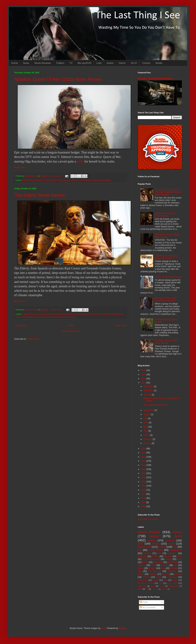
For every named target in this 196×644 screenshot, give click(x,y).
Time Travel (173, 583)
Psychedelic (174, 586)
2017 (144, 469)
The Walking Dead (151, 559)
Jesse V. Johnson (71, 180)
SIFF (140, 544)
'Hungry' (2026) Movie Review (155, 79)
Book (179, 559)
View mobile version (71, 331)
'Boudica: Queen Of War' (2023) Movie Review (58, 79)
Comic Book (156, 550)
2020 (144, 457)
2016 (144, 473)
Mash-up (155, 589)
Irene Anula (106, 314)
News (26, 63)
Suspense (172, 577)
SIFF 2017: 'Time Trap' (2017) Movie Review (166, 300)
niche (80, 161)
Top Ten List (155, 571)
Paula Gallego (27, 317)
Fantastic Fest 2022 (44, 314)
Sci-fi (178, 536)
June (146, 423)
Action (110, 63)
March (147, 435)
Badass (32, 180)
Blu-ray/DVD (85, 63)
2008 (144, 506)
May (146, 427)
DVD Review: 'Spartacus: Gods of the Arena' (167, 257)
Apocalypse (143, 580)
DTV (180, 556)
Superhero (172, 553)
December (149, 386)
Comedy (170, 540)
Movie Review (85, 180)
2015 (144, 477)
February (148, 439)
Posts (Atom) (33, 339)
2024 (144, 379)
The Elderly (57, 317)
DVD (159, 553)
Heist (153, 586)
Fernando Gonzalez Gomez (65, 314)
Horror (122, 63)
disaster (178, 574)
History (60, 180)
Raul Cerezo (39, 317)
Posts (144, 602)
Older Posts (121, 326)
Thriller (156, 544)
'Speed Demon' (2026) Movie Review (165, 215)
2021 (144, 453)
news (94, 180)
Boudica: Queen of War (46, 180)
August (147, 414)
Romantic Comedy (146, 583)
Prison (175, 580)
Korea (155, 556)
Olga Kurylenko (104, 180)
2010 (144, 498)
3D (147, 589)
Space (141, 574)
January (148, 443)
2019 (144, 461)
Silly (140, 571)
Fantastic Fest (28, 314)
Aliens (141, 568)
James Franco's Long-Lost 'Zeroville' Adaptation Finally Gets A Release (168, 192)
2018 (144, 465)
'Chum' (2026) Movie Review (168, 277)
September (149, 410)
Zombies (147, 553)
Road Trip (142, 586)
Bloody (155, 580)
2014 (144, 482)
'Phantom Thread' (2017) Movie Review (167, 342)
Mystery (174, 568)
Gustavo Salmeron (85, 314)
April (146, 431)
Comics (146, 63)
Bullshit (146, 577)
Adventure (173, 562)
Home (15, 63)
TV (71, 63)
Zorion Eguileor (69, 317)
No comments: (56, 176)
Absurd (165, 574)
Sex (161, 583)
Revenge (142, 556)
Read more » (20, 167)
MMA (140, 589)
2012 (144, 490)
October (148, 395)
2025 (144, 375)
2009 (144, 502)
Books (159, 63)
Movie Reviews (43, 63)
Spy (176, 565)
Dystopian (158, 562)
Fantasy (165, 565)
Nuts (163, 568)
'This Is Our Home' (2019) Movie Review (167, 236)
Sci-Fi (134, 63)
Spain (48, 317)
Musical (153, 574)
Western (142, 565)
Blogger (122, 628)
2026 (144, 370)
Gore (158, 577)
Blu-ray (168, 556)
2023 (144, 383)
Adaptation (176, 550)
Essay (162, 586)
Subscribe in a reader (148, 519)
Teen (153, 565)
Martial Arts (144, 547)
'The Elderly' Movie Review (39, 195)
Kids (165, 580)
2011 (144, 494)
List (140, 550)
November (149, 391)
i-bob (103, 628)
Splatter (152, 568)
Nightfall (164, 589)
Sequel (168, 559)
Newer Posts (21, 326)
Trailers (60, 63)
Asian (171, 544)
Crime (162, 547)
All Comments (148, 608)
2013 (144, 486)
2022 (144, 449)
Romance (172, 571)
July (146, 418)
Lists (99, 63)
